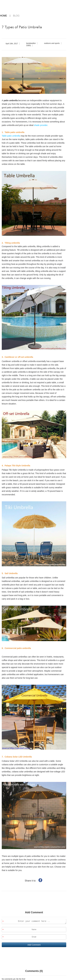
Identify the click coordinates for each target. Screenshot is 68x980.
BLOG (16, 16)
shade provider (41, 125)
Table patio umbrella (11, 136)
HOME (4, 16)
